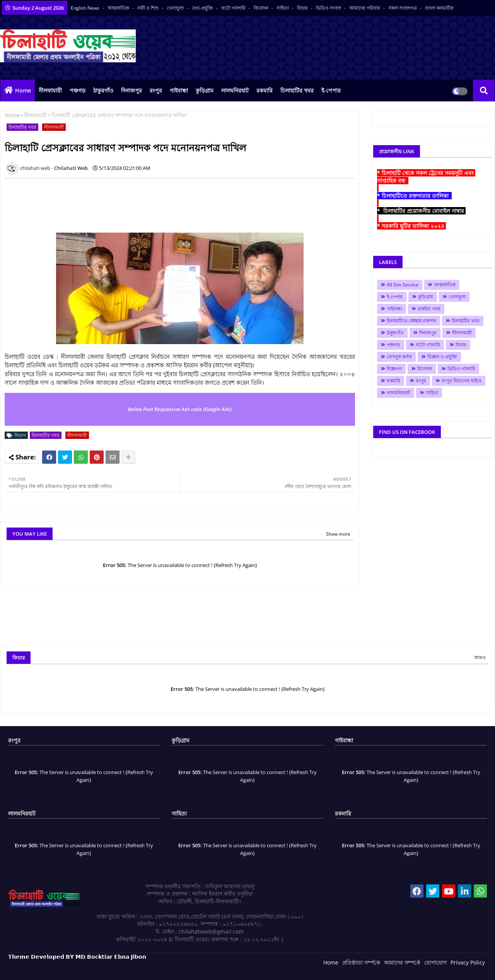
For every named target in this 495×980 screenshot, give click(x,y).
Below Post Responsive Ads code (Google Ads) (180, 409)
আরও (480, 657)
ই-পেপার (331, 90)
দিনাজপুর (131, 90)
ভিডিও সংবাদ (329, 8)
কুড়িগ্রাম (205, 90)
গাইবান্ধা (179, 90)
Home (23, 90)
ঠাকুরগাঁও (103, 90)
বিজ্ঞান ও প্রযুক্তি (442, 357)
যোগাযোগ (435, 962)
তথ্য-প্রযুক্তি (203, 8)
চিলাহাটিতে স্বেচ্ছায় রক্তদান (411, 321)
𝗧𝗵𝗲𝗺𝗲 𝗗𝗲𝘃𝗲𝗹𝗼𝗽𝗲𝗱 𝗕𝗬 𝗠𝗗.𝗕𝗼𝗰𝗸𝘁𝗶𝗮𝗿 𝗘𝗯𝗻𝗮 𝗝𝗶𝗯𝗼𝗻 (77, 957)
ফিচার (303, 8)
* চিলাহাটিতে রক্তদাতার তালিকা (414, 196)
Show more (338, 534)
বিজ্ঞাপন (394, 369)
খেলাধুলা (176, 8)
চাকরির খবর (429, 309)
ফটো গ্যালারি (234, 8)
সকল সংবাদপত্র (403, 8)
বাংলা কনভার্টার (439, 8)
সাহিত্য (283, 8)
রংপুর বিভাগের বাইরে (462, 381)
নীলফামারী (50, 90)
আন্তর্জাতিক (119, 8)
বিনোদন (262, 8)
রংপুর (156, 90)
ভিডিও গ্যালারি (461, 369)
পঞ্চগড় (78, 90)
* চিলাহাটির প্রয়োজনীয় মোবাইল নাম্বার (421, 211)
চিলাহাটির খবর (297, 90)
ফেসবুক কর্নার (399, 357)
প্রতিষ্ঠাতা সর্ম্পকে (361, 962)
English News (86, 8)
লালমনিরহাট (235, 90)
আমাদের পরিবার (365, 8)
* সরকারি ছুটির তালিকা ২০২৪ (411, 226)
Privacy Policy (468, 962)
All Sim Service (403, 285)
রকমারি (265, 90)
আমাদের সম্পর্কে (402, 962)
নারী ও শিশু (148, 8)
